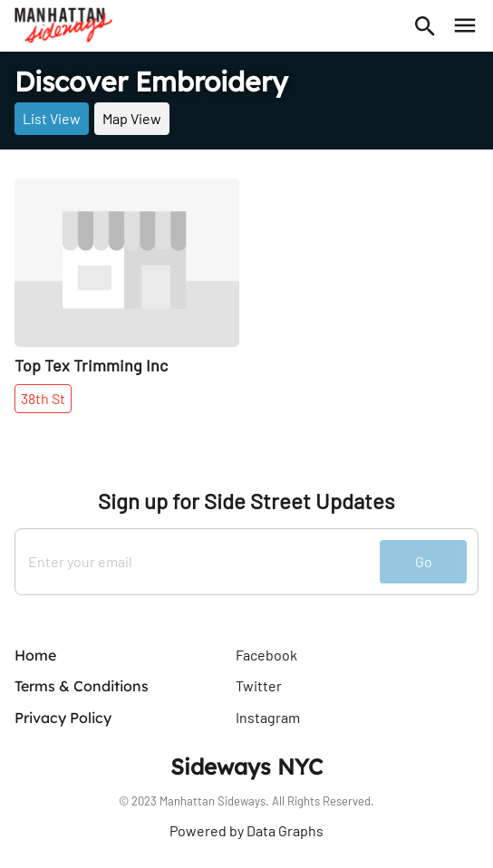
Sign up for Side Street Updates (246, 501)
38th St (43, 398)
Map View (132, 118)
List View (52, 118)
